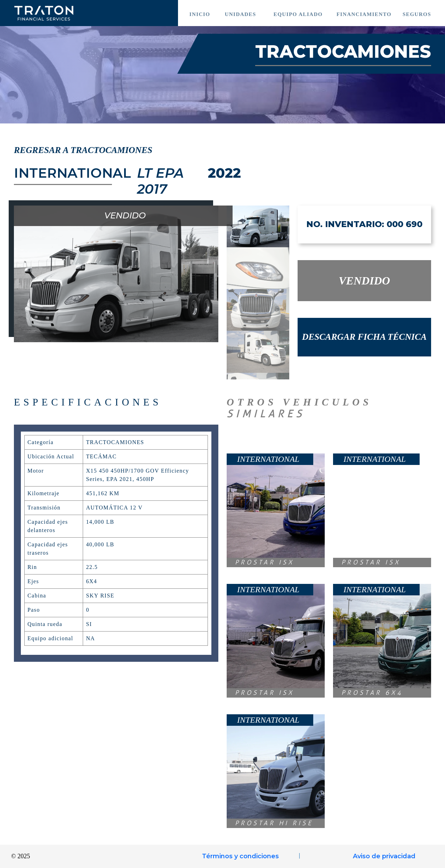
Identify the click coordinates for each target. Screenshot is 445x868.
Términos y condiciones (240, 856)
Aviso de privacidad (384, 856)
